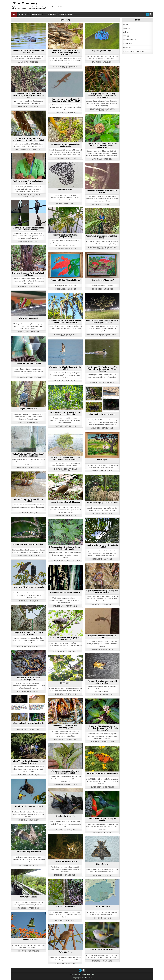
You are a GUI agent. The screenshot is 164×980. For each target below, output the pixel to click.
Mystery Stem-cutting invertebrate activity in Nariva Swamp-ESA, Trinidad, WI (102, 145)
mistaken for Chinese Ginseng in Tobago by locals (65, 548)
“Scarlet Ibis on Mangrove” (102, 280)
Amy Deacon (60, 203)
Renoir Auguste (60, 113)
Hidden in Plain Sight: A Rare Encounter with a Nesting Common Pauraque (65, 52)
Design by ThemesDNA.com (82, 978)
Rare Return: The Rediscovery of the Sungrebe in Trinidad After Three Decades (102, 369)
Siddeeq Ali (101, 247)
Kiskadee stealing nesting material (28, 806)
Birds (125, 28)
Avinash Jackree (23, 62)
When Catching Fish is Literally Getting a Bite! (65, 368)
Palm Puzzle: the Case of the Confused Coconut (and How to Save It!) (65, 321)
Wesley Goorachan (96, 383)
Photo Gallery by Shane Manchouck (28, 723)
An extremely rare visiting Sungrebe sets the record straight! (65, 413)
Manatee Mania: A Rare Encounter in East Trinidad (28, 51)
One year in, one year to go (65, 861)
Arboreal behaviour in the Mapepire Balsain (102, 191)
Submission (52, 14)
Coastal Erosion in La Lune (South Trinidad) (28, 500)
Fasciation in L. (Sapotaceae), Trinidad (65, 772)
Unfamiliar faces (65, 952)
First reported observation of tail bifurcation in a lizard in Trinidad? (65, 100)
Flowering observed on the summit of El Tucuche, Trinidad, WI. (102, 728)
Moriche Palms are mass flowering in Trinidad (102, 546)
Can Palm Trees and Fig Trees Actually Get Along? (28, 274)
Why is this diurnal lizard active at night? (102, 637)
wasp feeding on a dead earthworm (102, 591)
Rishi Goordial (22, 556)
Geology (126, 36)
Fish (125, 32)
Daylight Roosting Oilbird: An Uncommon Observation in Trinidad (28, 139)
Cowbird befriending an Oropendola (28, 587)
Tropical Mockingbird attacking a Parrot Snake (28, 633)
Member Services (38, 14)
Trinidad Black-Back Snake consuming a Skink (28, 679)
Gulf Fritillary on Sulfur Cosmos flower (102, 773)
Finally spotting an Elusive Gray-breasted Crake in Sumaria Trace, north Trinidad (102, 95)
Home (14, 14)
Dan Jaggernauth (22, 195)
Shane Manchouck (22, 729)
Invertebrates (128, 40)
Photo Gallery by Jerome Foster (102, 414)
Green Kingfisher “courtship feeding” (28, 544)
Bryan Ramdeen (97, 62)
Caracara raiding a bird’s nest (28, 851)
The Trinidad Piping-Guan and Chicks (102, 502)
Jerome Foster (59, 381)
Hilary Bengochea (96, 787)
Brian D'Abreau (73, 66)
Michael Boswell (110, 109)
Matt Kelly (66, 561)
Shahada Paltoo (35, 195)
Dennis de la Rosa (97, 289)
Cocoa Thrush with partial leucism (65, 502)
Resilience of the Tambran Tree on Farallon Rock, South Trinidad (65, 459)
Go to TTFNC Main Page (66, 14)
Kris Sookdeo (60, 830)
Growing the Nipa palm (65, 816)
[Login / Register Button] (147, 14)
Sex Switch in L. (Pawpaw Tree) (65, 236)
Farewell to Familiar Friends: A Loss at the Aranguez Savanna (102, 321)
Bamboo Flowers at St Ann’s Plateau (65, 592)
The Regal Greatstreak (28, 318)
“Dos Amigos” (102, 459)
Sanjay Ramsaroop (22, 377)
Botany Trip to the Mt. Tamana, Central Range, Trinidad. (28, 762)
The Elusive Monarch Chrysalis (28, 363)
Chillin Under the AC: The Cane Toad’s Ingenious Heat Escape (28, 455)
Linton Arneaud (23, 107)
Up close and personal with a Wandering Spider (65, 726)
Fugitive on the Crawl (28, 409)
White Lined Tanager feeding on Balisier (102, 819)
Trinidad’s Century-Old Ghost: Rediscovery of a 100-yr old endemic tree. (28, 95)
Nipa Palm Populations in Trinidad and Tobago (102, 237)
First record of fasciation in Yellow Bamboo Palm (65, 145)
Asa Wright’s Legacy (28, 897)
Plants (125, 47)
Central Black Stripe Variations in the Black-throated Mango (28, 229)
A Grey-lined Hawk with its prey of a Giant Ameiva (65, 638)
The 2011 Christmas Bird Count (102, 949)
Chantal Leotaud (72, 469)
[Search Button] (151, 14)
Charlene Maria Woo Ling (23, 150)
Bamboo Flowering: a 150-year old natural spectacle (102, 682)
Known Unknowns (102, 907)
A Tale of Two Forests (65, 906)
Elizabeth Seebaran (59, 66)
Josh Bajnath (96, 514)
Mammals (127, 44)
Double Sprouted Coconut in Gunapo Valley (28, 182)
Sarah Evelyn (90, 334)
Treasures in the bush (28, 939)
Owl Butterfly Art (65, 190)
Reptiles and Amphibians (132, 51)
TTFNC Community (25, 3)
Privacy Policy (24, 14)
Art (124, 24)
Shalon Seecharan (24, 332)
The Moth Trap (102, 864)
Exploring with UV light (102, 51)
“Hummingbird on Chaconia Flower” (65, 280)
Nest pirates (65, 683)
